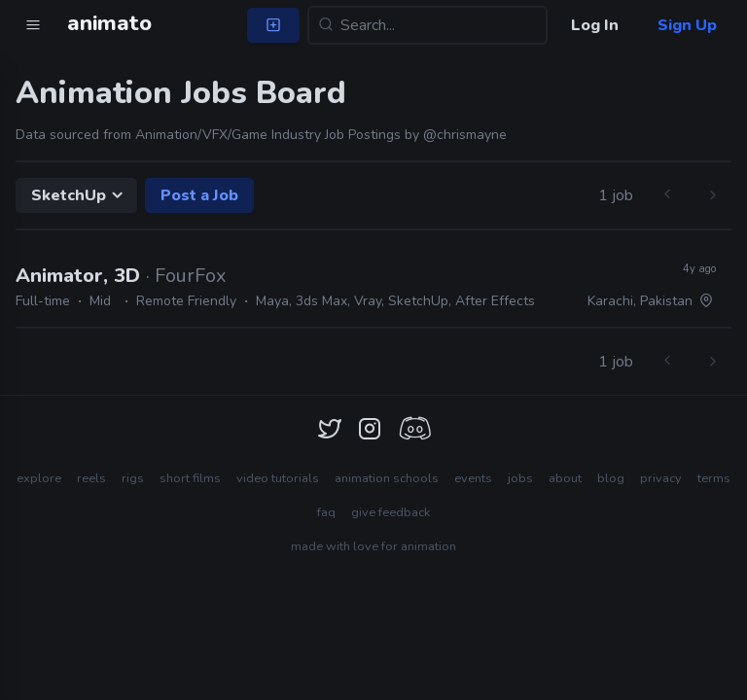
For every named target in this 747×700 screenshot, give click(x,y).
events (473, 478)
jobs (520, 478)
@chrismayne (465, 135)
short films (190, 478)
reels (91, 478)
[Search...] (427, 25)
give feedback (391, 512)
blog (611, 478)
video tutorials (278, 478)
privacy (661, 478)
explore (39, 478)
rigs (133, 478)
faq (326, 512)
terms (714, 478)
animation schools (387, 478)
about (565, 478)
